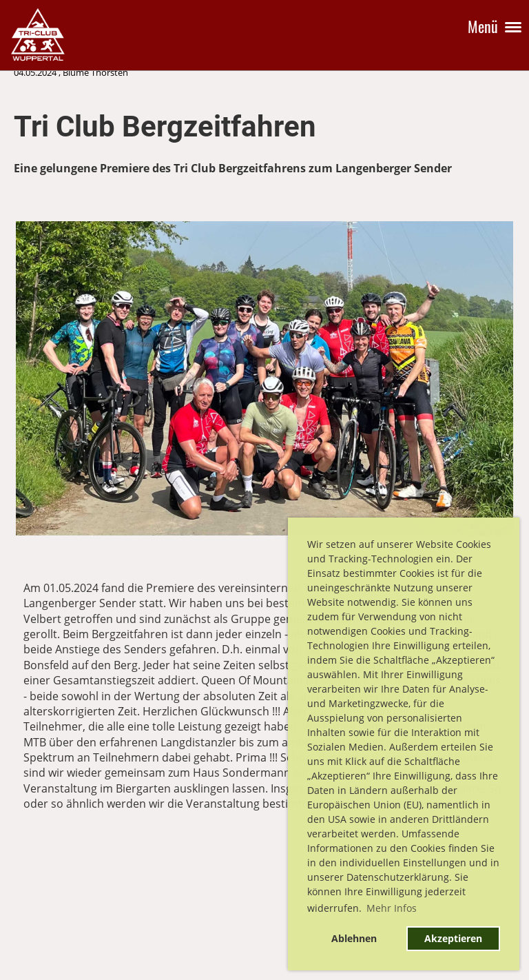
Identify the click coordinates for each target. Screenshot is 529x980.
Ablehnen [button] (354, 938)
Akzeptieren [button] (453, 938)
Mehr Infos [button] (392, 908)
